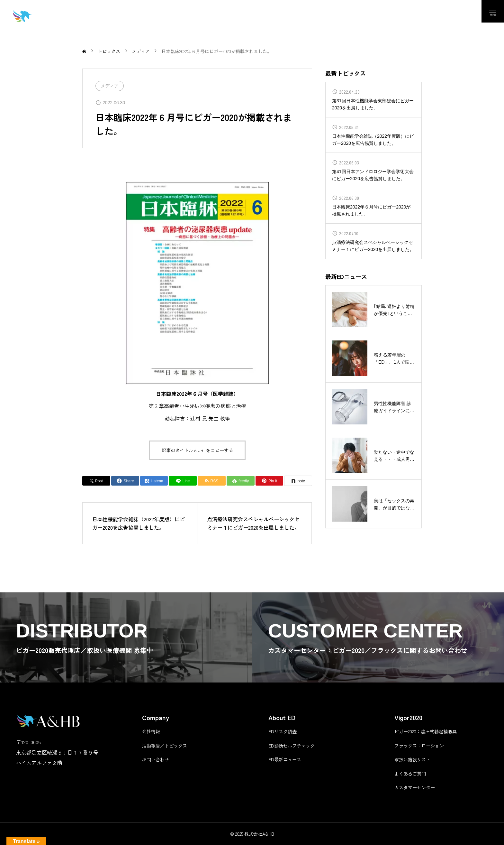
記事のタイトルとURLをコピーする (197, 450)
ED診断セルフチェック (292, 746)
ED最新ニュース (285, 759)
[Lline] (183, 481)
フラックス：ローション (419, 746)
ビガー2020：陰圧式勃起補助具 (426, 731)
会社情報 (151, 731)
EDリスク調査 (283, 731)
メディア (110, 86)
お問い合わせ (156, 759)
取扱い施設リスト (412, 759)
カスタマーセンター (415, 787)
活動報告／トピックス (165, 746)
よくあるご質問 (410, 774)
